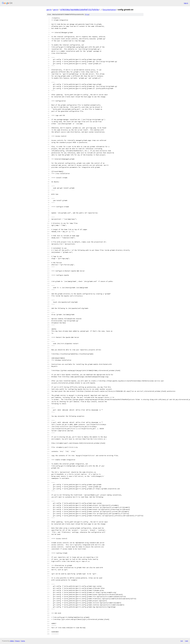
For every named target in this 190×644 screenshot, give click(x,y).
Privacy (17, 641)
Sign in (186, 3)
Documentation (109, 10)
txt (182, 641)
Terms (23, 641)
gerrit (49, 10)
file (87, 14)
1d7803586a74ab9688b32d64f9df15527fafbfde (79, 10)
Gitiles (12, 641)
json (186, 641)
